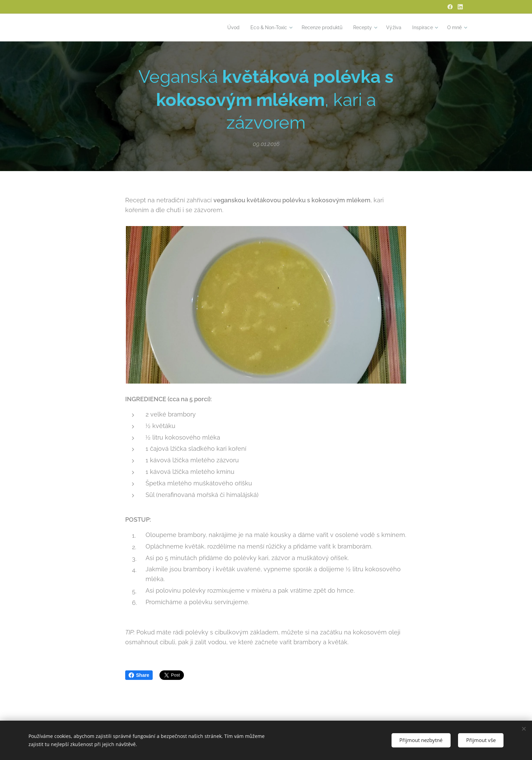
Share (139, 675)
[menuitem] (223, 27)
